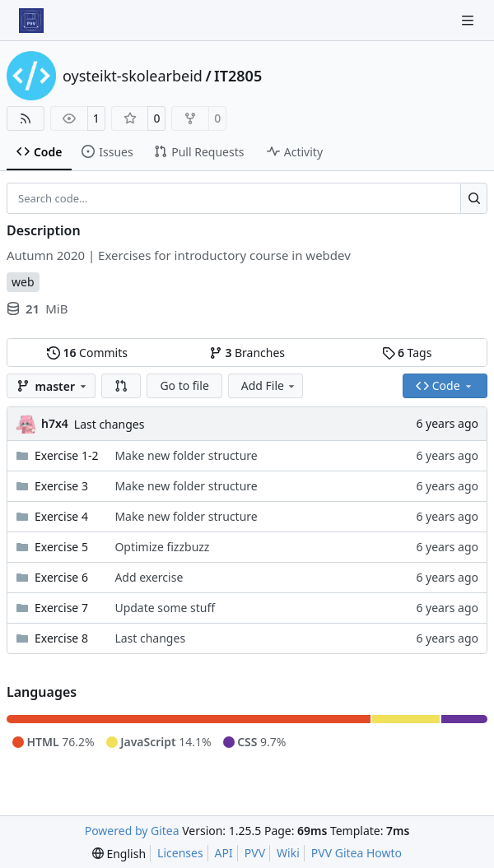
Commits (87, 353)
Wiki (288, 853)
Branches (247, 353)
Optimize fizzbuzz (162, 547)
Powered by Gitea (132, 831)
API (224, 853)
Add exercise (149, 577)
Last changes (110, 424)
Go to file (184, 385)
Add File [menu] (269, 385)
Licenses (180, 853)
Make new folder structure (186, 455)
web (23, 282)
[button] (121, 386)
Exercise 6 (61, 577)
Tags (407, 353)
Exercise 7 (61, 608)
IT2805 (238, 76)
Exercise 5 (61, 547)
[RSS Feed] (26, 118)
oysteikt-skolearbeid (133, 76)
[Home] (31, 21)
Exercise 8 (61, 638)
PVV (255, 853)
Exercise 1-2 (66, 455)
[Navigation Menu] (469, 20)
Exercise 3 (61, 486)
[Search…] (474, 198)
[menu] (119, 854)
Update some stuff (165, 608)
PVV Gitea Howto (357, 853)
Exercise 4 (61, 516)
